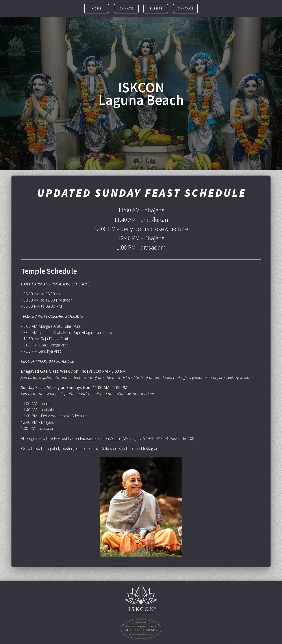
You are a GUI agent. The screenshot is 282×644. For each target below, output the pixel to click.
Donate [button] (127, 9)
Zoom (115, 439)
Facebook (88, 439)
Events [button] (156, 9)
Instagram (151, 449)
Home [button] (97, 9)
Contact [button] (186, 9)
